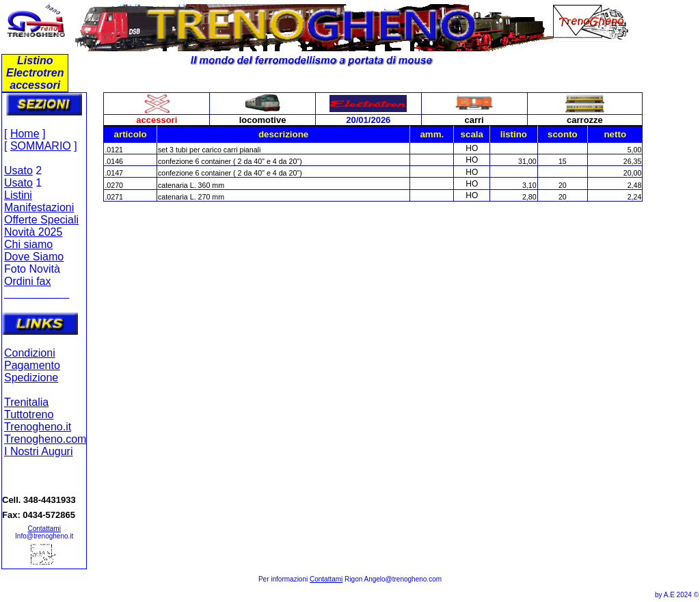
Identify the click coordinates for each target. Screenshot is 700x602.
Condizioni (30, 353)
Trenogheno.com (45, 439)
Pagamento (32, 365)
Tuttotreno (29, 414)
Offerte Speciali (41, 220)
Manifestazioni (39, 207)
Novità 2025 (33, 232)
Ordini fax (27, 281)
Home (25, 134)
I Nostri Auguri (38, 451)
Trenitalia (26, 402)
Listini (18, 195)
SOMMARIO (41, 146)
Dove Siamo (34, 257)
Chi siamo (28, 244)
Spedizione (31, 378)
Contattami (44, 529)
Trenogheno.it (38, 427)
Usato (18, 170)
